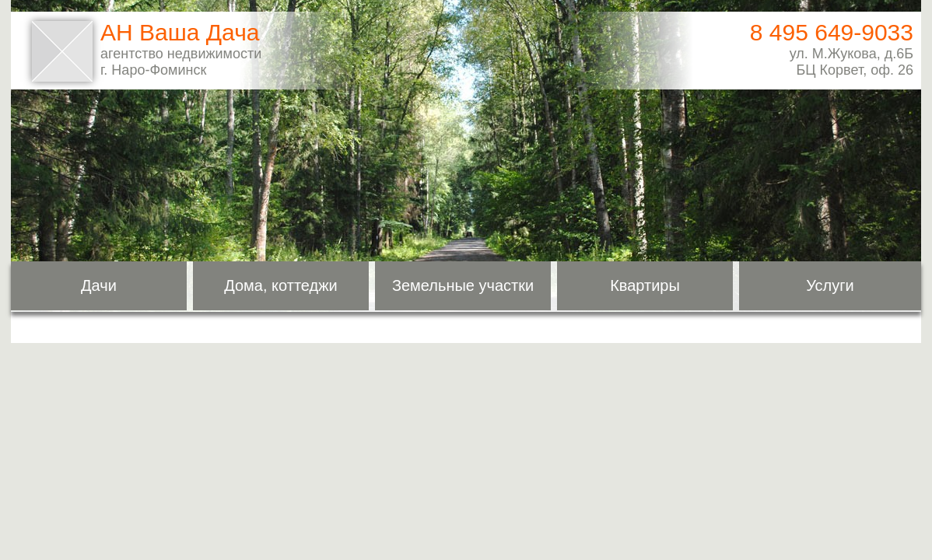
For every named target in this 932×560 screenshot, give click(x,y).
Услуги (830, 285)
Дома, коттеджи (281, 285)
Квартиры (645, 285)
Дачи (99, 285)
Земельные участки (463, 285)
